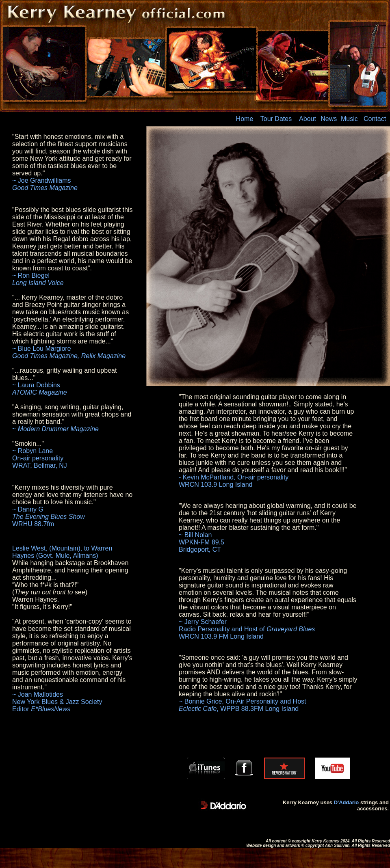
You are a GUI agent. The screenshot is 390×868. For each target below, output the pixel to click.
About (308, 119)
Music (349, 119)
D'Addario (347, 802)
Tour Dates (276, 119)
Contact (375, 119)
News (329, 119)
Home (245, 119)
